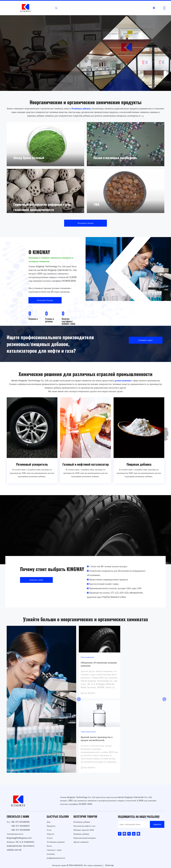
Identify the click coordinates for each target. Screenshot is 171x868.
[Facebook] (120, 834)
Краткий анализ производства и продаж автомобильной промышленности (97, 740)
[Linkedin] (124, 834)
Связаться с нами (54, 850)
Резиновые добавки (82, 822)
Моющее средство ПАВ (84, 830)
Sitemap (109, 865)
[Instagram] (138, 834)
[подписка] (157, 824)
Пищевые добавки (81, 834)
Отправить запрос (146, 340)
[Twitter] (129, 834)
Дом (49, 822)
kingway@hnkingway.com (19, 838)
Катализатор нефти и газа (84, 826)
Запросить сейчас (36, 580)
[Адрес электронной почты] (133, 824)
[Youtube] (134, 834)
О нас (49, 830)
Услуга (50, 838)
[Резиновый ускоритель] (32, 428)
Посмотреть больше (85, 223)
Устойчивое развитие (56, 842)
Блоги (49, 846)
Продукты (51, 826)
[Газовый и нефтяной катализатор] (85, 428)
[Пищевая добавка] (139, 428)
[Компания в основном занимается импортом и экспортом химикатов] (128, 269)
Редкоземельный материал (85, 838)
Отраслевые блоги (88, 732)
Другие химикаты (81, 842)
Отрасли (50, 834)
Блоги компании (87, 657)
